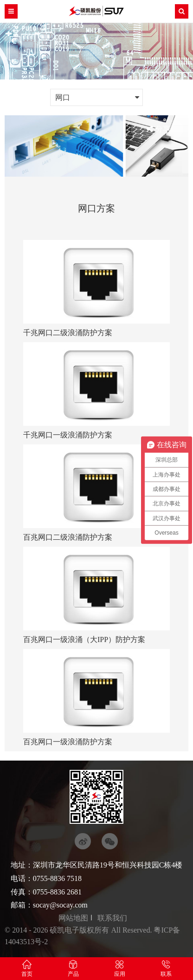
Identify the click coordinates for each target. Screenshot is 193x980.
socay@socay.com (60, 905)
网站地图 (73, 918)
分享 (158, 129)
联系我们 (112, 918)
